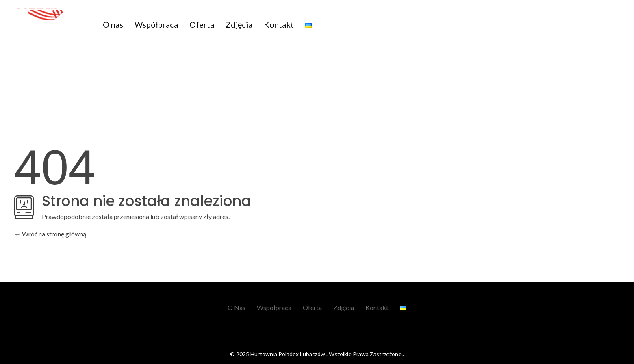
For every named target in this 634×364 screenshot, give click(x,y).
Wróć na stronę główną (50, 234)
